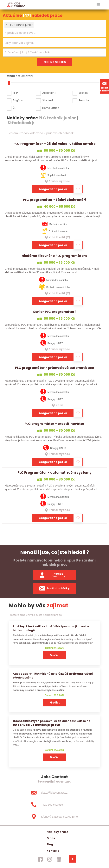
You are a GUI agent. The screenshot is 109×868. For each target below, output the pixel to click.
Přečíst (55, 655)
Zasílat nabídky (104, 86)
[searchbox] (52, 33)
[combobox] (55, 29)
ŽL (14, 108)
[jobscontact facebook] (40, 859)
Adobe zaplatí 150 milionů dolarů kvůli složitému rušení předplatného (53, 676)
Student (48, 100)
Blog (50, 844)
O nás (51, 838)
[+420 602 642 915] (54, 805)
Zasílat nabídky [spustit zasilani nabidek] (54, 588)
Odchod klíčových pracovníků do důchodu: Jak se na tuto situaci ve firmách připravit (52, 723)
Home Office (51, 108)
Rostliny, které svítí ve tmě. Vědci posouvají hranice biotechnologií (51, 628)
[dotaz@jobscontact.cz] (54, 793)
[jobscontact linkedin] (59, 859)
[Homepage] (17, 5)
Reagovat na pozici (53, 189)
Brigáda (18, 100)
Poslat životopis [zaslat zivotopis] (52, 575)
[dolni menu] (73, 859)
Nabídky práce (58, 832)
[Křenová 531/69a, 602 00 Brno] (54, 817)
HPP (15, 93)
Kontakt (53, 851)
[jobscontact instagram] (50, 859)
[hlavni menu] (98, 5)
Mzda (11, 76)
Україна (83, 93)
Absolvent (49, 93)
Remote (84, 100)
